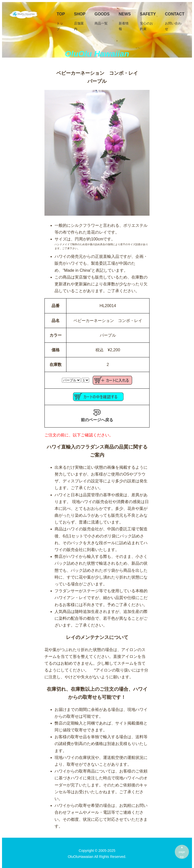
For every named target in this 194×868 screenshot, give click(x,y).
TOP (61, 22)
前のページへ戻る (97, 415)
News (125, 22)
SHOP (80, 22)
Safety (148, 22)
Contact (175, 22)
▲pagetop (182, 852)
